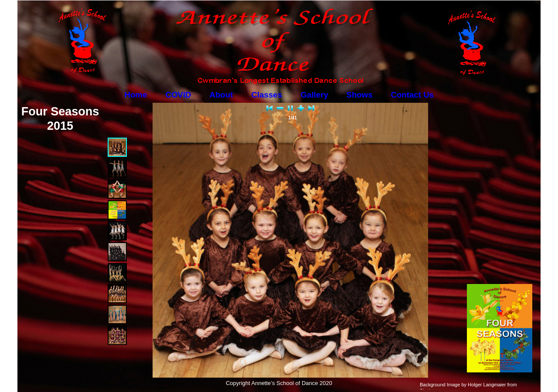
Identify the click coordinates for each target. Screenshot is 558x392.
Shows (360, 95)
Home (136, 95)
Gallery (315, 95)
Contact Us (412, 95)
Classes (267, 95)
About (221, 95)
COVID (179, 95)
